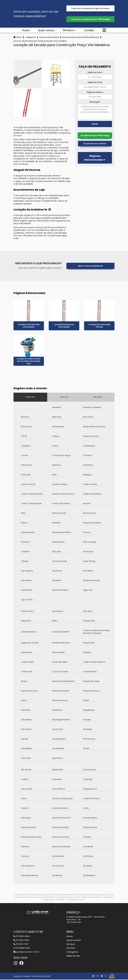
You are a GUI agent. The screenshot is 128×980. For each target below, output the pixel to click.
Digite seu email (95, 83)
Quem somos (46, 31)
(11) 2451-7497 (21, 944)
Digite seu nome (95, 73)
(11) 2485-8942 (21, 941)
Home (26, 31)
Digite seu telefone (95, 93)
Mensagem (95, 103)
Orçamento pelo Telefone (95, 145)
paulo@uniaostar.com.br (26, 952)
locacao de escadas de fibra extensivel (81, 38)
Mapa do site (73, 956)
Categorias (30, 38)
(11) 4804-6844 (22, 937)
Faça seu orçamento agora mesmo (90, 8)
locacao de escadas (49, 38)
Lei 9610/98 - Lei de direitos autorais (70, 900)
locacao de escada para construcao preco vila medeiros (40, 42)
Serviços (68, 31)
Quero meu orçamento (90, 266)
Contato (89, 31)
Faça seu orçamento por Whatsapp (90, 20)
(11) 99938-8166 (22, 948)
